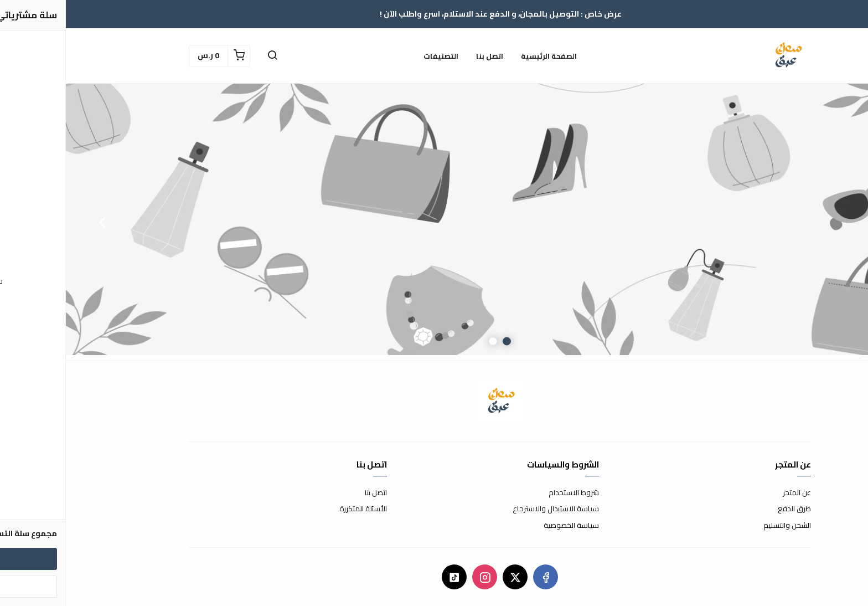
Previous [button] (832, 222)
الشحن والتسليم (721, 526)
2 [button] (427, 341)
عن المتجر (731, 493)
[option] (434, 222)
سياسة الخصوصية (505, 526)
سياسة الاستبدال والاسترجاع (490, 509)
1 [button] (441, 341)
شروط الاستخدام (508, 493)
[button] (206, 56)
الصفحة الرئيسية (483, 56)
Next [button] (36, 222)
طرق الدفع (728, 509)
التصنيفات (375, 56)
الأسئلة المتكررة (297, 509)
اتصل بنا (424, 56)
